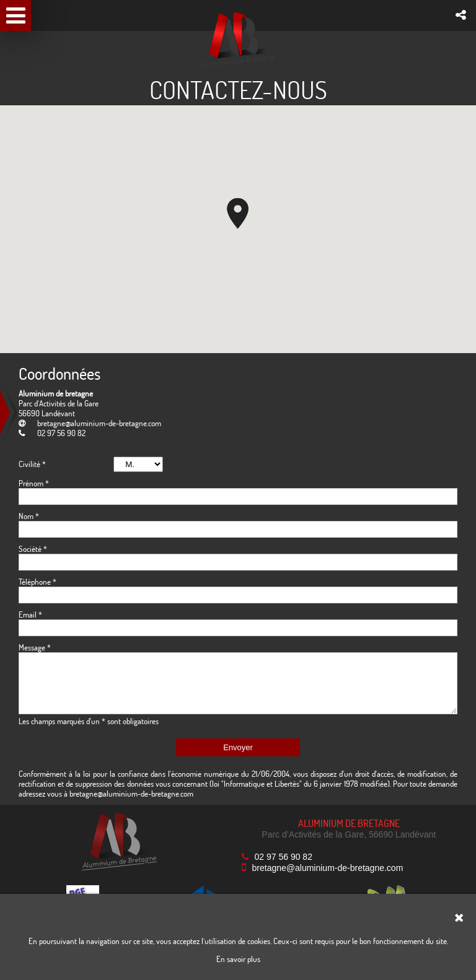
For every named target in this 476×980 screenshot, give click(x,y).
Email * (30, 615)
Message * (35, 647)
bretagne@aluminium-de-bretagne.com (99, 423)
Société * (33, 549)
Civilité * (32, 464)
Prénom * (34, 483)
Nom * (29, 516)
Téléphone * (37, 582)
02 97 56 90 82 (284, 857)
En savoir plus (238, 959)
